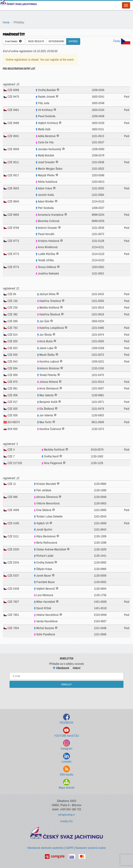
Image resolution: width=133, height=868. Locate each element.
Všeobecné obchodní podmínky (45, 848)
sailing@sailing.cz (66, 815)
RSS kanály (66, 771)
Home (6, 22)
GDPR (70, 848)
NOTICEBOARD (56, 41)
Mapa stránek (67, 784)
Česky (122, 41)
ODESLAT (66, 684)
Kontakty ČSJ (66, 821)
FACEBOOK (66, 719)
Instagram (66, 745)
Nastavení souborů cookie (91, 848)
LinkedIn (66, 758)
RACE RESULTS (36, 41)
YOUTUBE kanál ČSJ (67, 732)
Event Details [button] (13, 41)
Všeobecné (61, 668)
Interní (75, 668)
